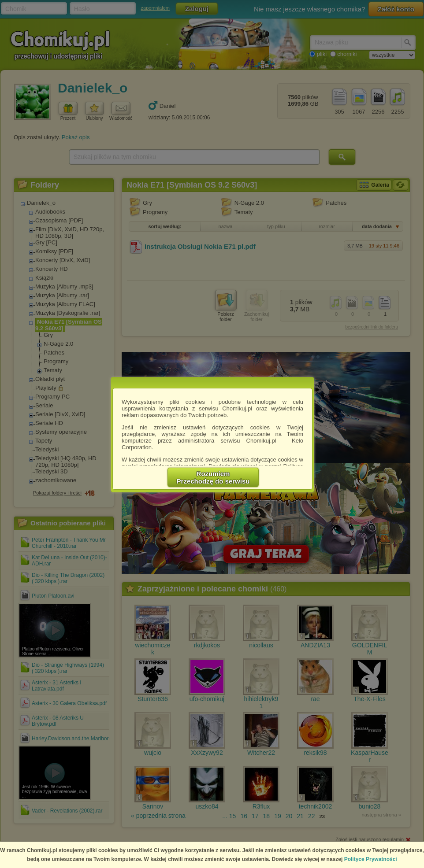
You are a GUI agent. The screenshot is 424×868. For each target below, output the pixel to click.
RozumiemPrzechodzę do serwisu (213, 477)
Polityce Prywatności (371, 859)
